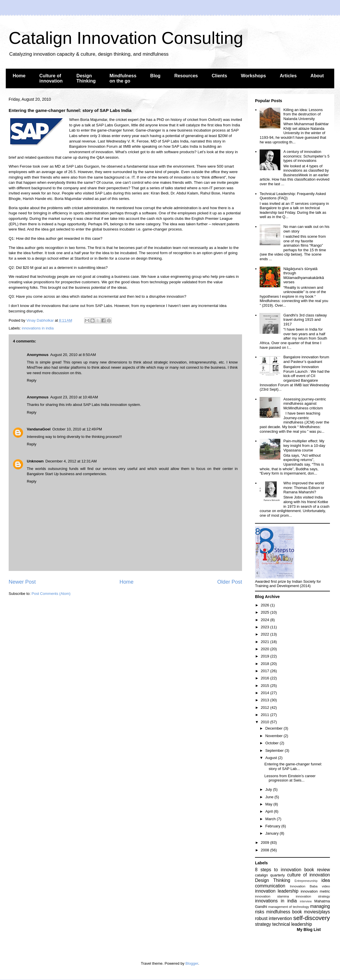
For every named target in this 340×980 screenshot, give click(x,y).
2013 (266, 700)
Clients (219, 76)
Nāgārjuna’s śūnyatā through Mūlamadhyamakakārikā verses (304, 276)
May (269, 804)
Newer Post (22, 582)
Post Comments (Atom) (51, 594)
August (272, 758)
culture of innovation (309, 875)
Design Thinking (86, 78)
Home (19, 76)
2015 (266, 686)
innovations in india (38, 328)
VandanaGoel (39, 429)
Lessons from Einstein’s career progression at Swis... (290, 778)
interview (306, 901)
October (273, 743)
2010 (266, 722)
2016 (266, 678)
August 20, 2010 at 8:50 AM (73, 355)
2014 (266, 693)
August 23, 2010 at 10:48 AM (74, 397)
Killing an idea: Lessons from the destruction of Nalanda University (303, 114)
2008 (266, 850)
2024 (266, 620)
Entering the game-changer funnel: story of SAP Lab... (293, 766)
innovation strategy (313, 896)
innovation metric (315, 891)
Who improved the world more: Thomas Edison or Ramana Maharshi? (304, 488)
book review (317, 870)
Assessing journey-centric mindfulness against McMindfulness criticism (305, 404)
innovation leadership (277, 891)
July (269, 789)
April (270, 811)
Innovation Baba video (310, 886)
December (275, 728)
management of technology (289, 907)
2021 (266, 642)
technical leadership (292, 924)
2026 (266, 605)
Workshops (253, 76)
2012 (266, 708)
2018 (266, 664)
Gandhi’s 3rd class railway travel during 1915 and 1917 (305, 320)
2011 (266, 715)
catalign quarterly (270, 875)
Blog (155, 76)
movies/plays (317, 912)
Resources (186, 76)
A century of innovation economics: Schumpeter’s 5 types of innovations (306, 156)
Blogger (192, 963)
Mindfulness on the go (123, 78)
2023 (266, 627)
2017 (266, 671)
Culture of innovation (51, 78)
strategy (263, 924)
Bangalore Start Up (43, 474)
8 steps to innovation (278, 870)
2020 (266, 649)
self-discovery (312, 918)
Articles (288, 76)
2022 (266, 634)
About (317, 76)
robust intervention (273, 918)
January (273, 833)
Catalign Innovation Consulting (126, 38)
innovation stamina (272, 896)
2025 (266, 612)
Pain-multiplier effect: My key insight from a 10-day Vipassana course (304, 445)
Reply (32, 380)
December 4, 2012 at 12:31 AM (71, 461)
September (275, 751)
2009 (266, 843)
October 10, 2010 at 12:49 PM (77, 429)
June (270, 797)
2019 (266, 656)
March (271, 819)
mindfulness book (284, 912)
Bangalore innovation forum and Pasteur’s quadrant (306, 359)
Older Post (230, 582)
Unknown (35, 461)
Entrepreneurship (306, 881)
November (275, 736)
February (273, 826)
